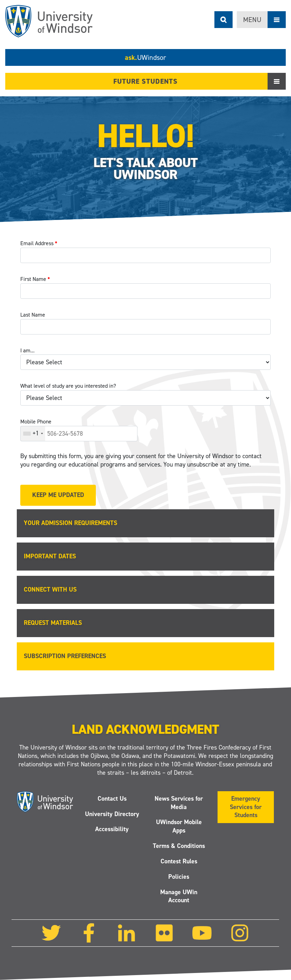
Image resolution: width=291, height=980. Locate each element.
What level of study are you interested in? (68, 386)
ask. (145, 57)
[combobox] (33, 434)
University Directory (112, 814)
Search (223, 20)
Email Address (39, 243)
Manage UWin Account (179, 896)
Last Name (33, 315)
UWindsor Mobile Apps (179, 826)
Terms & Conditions (179, 846)
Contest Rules (179, 861)
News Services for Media (179, 802)
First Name (35, 279)
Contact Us (112, 798)
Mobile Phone (36, 422)
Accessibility (112, 829)
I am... (27, 350)
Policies (179, 877)
